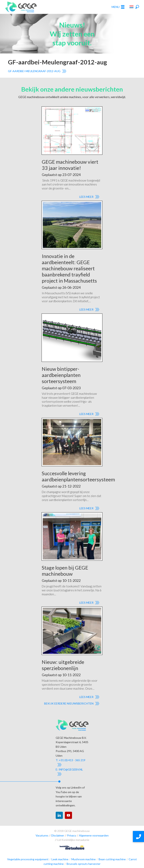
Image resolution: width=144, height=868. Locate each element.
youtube (68, 815)
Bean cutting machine (112, 859)
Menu (118, 7)
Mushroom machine (84, 859)
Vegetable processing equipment (28, 859)
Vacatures (42, 835)
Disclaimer (58, 835)
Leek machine (60, 859)
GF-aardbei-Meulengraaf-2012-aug (34, 71)
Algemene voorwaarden (94, 835)
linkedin (59, 815)
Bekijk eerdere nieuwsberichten (69, 703)
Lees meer (86, 197)
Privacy (72, 835)
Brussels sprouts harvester (84, 864)
